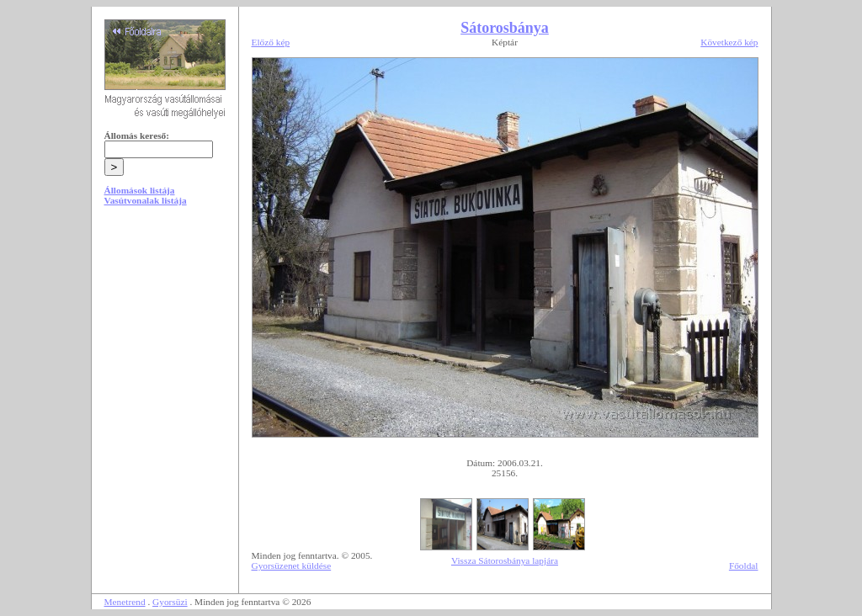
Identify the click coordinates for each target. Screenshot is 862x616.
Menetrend (125, 602)
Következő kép (729, 42)
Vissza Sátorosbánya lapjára (505, 560)
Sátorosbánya (505, 28)
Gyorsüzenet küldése (292, 566)
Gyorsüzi (170, 602)
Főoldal (744, 566)
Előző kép (271, 42)
